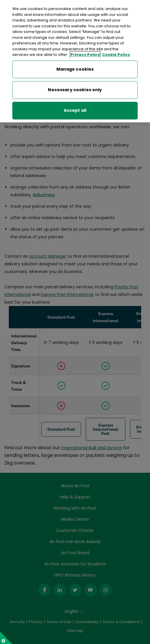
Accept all (75, 109)
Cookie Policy (116, 53)
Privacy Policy (85, 53)
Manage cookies (75, 68)
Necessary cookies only (75, 89)
